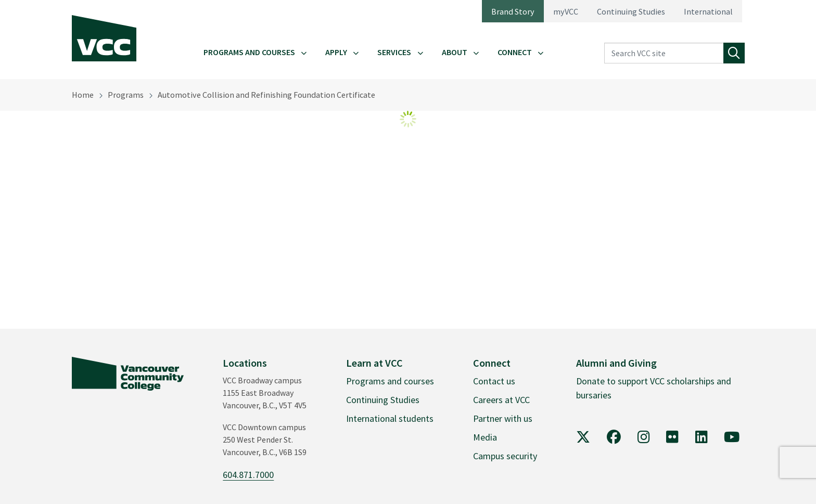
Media (485, 437)
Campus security (505, 456)
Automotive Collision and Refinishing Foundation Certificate (266, 95)
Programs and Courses (249, 52)
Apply (336, 52)
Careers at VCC (501, 400)
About (455, 52)
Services (394, 52)
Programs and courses (390, 381)
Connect (515, 52)
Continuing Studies (631, 11)
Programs (126, 95)
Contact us (494, 381)
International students (390, 418)
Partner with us (503, 418)
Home (83, 95)
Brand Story (513, 11)
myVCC (566, 11)
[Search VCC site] (664, 53)
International (708, 11)
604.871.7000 (248, 475)
